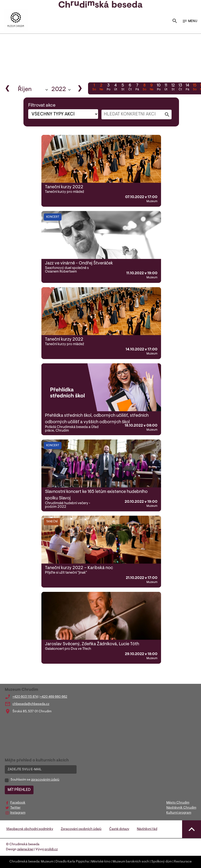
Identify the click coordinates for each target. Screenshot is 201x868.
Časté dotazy (119, 829)
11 (166, 88)
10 (159, 88)
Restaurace (183, 862)
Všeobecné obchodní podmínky (30, 829)
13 (180, 88)
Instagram (18, 813)
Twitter (15, 808)
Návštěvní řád (147, 829)
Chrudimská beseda (24, 862)
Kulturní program (179, 813)
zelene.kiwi (25, 850)
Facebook (18, 803)
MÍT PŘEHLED (19, 790)
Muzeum (47, 862)
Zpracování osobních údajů (81, 829)
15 (195, 88)
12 (173, 88)
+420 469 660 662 (54, 697)
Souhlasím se (35, 780)
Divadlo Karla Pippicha (72, 862)
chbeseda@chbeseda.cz (31, 704)
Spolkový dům (162, 862)
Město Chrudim (178, 803)
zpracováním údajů (45, 780)
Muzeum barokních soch (131, 862)
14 (187, 88)
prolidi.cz (51, 850)
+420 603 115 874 (25, 697)
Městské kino (101, 862)
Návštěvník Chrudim (181, 808)
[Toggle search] (175, 21)
